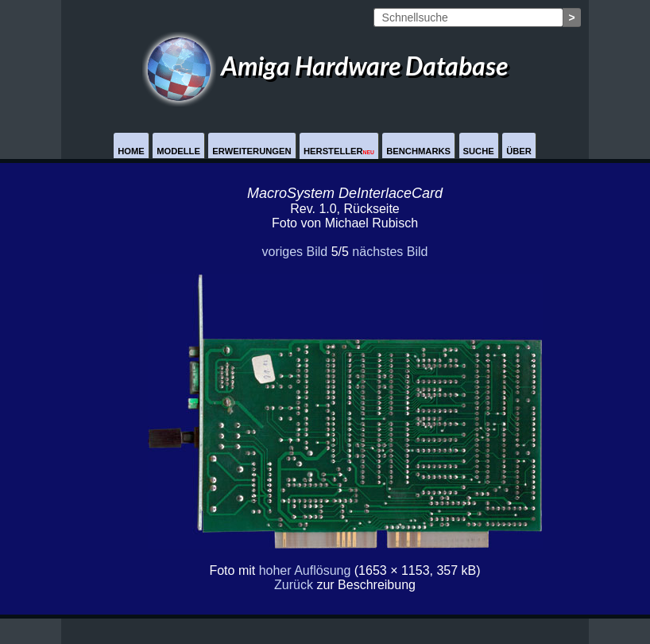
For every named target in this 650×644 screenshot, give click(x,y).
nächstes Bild (390, 252)
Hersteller (339, 151)
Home (131, 151)
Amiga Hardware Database (325, 66)
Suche (479, 151)
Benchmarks (418, 151)
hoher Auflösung (305, 570)
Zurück (294, 585)
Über (519, 151)
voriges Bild (294, 252)
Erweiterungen (251, 151)
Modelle (178, 151)
